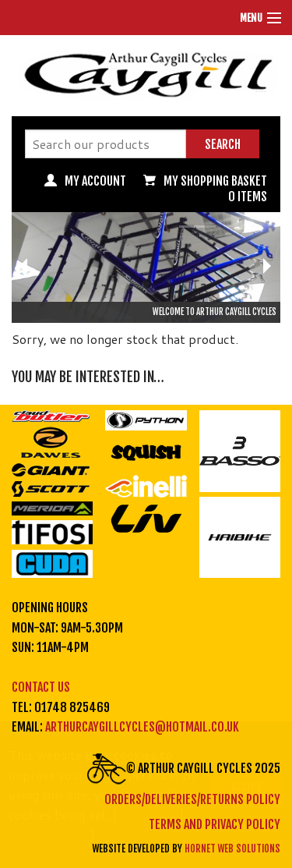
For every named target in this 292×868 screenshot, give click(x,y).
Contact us (41, 687)
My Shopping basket (215, 181)
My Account (95, 181)
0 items (248, 197)
